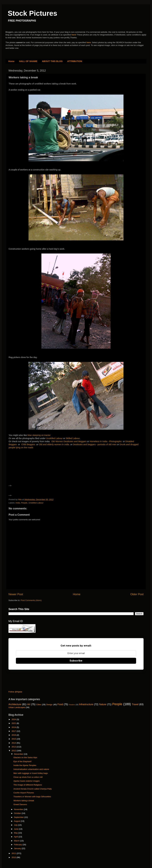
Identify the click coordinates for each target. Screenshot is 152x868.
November (19, 809)
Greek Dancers (20, 804)
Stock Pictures (32, 13)
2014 (14, 743)
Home (11, 61)
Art (29, 704)
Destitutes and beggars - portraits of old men (95, 444)
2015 (14, 739)
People (24, 503)
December (19, 754)
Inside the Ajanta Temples (25, 765)
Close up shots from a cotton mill (28, 777)
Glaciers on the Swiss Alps (25, 757)
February (18, 845)
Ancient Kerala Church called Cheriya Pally (33, 789)
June (16, 829)
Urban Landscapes (17, 707)
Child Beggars (28, 444)
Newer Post (16, 594)
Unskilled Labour (54, 438)
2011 (14, 853)
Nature (103, 704)
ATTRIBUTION (75, 61)
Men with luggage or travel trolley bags (31, 773)
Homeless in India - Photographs (106, 441)
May (16, 833)
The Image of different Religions (28, 785)
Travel (135, 704)
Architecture (15, 704)
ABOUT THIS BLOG (52, 61)
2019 (14, 727)
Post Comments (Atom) (31, 600)
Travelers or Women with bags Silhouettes (32, 797)
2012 (14, 751)
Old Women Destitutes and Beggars (69, 441)
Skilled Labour (73, 438)
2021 (14, 723)
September (19, 817)
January (18, 848)
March (17, 841)
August (17, 821)
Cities (39, 705)
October (18, 813)
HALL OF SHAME (28, 61)
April (16, 837)
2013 (14, 747)
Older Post (137, 594)
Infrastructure (86, 704)
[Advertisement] (34, 468)
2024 (14, 719)
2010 (14, 857)
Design (49, 705)
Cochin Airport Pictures (24, 793)
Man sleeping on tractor (39, 435)
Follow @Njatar (15, 692)
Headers (72, 705)
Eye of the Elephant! (23, 761)
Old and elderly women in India (54, 444)
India (18, 503)
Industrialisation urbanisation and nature (31, 769)
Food (60, 704)
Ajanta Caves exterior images (27, 781)
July (16, 825)
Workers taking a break (24, 801)
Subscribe (76, 661)
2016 (14, 735)
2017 (14, 731)
